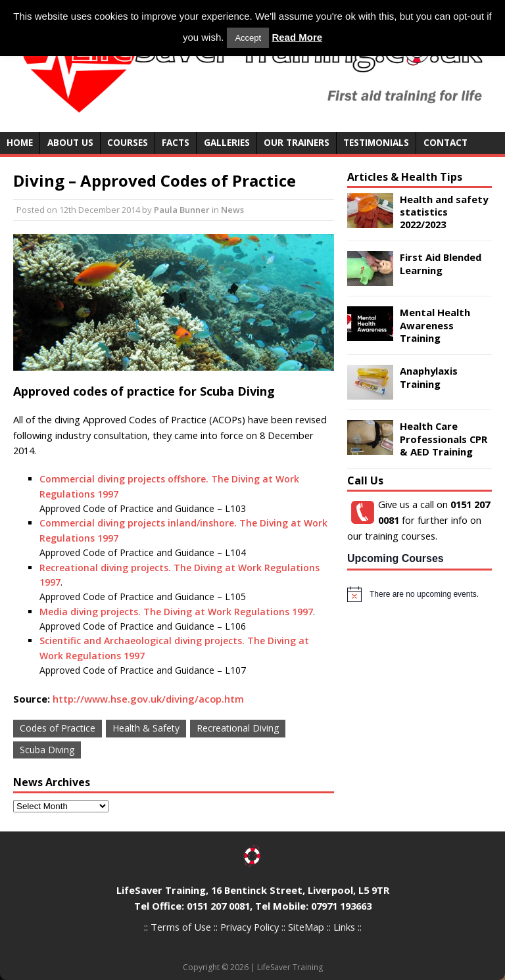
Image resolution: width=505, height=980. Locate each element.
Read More (297, 37)
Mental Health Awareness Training (435, 325)
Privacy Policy (250, 927)
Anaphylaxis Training (429, 377)
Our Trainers (297, 142)
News (232, 210)
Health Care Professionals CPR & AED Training (444, 439)
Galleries (227, 142)
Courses (128, 142)
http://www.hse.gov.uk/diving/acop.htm (148, 699)
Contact (445, 142)
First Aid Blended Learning (441, 263)
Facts (176, 142)
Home (20, 142)
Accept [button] (248, 38)
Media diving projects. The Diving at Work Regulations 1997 (176, 612)
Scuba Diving (47, 750)
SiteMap (306, 927)
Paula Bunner (182, 210)
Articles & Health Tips (405, 177)
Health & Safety (146, 728)
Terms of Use (181, 927)
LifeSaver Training (290, 967)
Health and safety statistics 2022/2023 (444, 212)
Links (344, 927)
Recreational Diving (238, 728)
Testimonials (376, 142)
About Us (70, 142)
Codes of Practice (58, 728)
